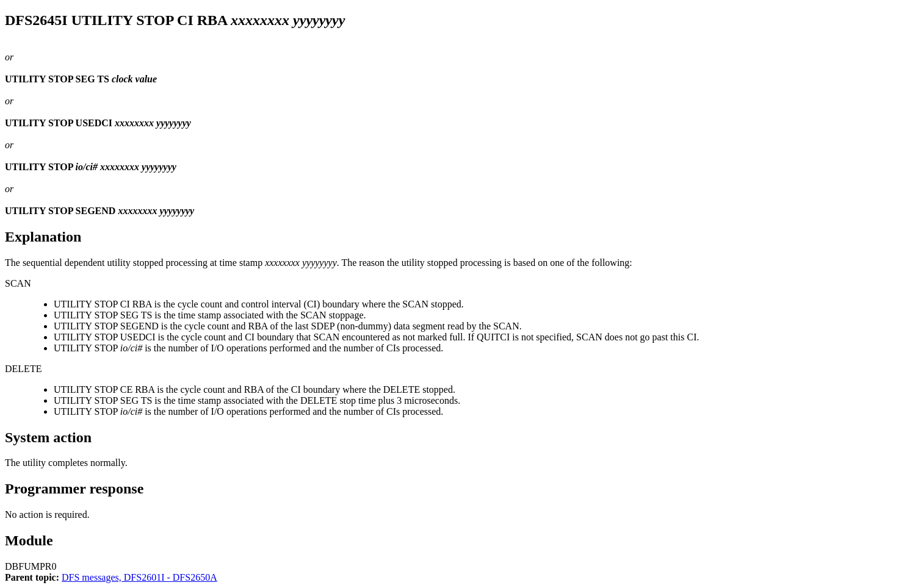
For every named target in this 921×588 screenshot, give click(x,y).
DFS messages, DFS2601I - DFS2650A (139, 577)
